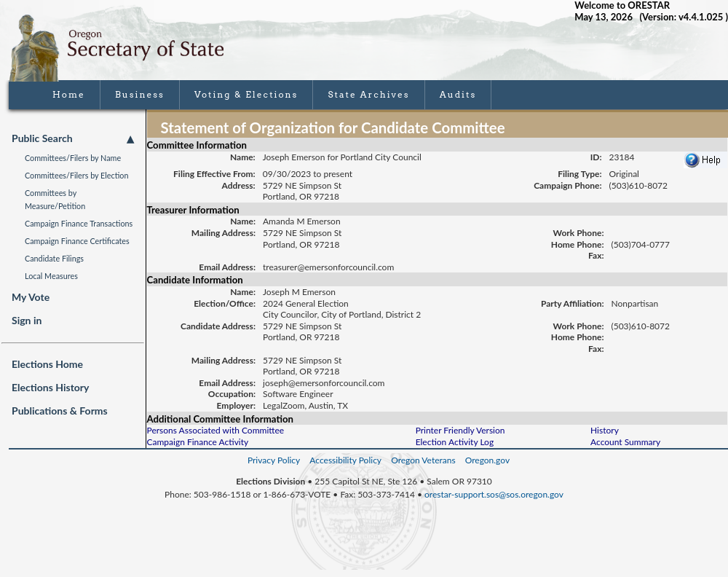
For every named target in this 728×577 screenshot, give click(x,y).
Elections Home (47, 364)
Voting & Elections (246, 94)
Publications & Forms (60, 411)
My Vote (31, 297)
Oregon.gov (487, 460)
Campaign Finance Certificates (77, 241)
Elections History (50, 387)
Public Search (73, 138)
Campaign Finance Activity (198, 442)
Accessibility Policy (345, 460)
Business (140, 94)
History (605, 430)
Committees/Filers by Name (73, 158)
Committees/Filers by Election (77, 175)
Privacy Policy (274, 460)
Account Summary (625, 442)
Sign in (27, 320)
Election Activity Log (455, 442)
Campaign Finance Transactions (79, 223)
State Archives (368, 94)
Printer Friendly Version (460, 430)
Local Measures (51, 276)
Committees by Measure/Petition (55, 199)
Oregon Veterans (423, 460)
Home (69, 94)
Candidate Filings (54, 258)
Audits (458, 94)
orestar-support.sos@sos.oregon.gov (494, 494)
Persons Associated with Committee (216, 430)
